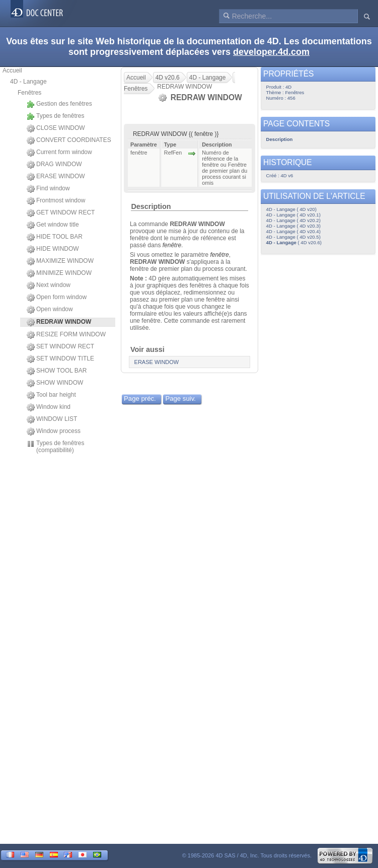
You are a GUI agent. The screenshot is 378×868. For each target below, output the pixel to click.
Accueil (12, 70)
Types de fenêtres (55, 116)
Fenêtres (29, 93)
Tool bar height (51, 395)
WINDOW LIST (52, 419)
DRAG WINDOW (54, 165)
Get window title (53, 225)
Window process (54, 431)
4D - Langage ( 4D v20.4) (293, 231)
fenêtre (172, 245)
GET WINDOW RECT (61, 213)
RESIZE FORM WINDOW (66, 335)
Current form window (59, 153)
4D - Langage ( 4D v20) (291, 209)
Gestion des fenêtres (59, 104)
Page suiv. (180, 399)
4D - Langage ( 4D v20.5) (293, 237)
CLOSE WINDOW (56, 128)
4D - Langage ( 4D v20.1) (293, 215)
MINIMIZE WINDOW (59, 273)
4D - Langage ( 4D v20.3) (293, 226)
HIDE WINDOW (53, 249)
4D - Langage (28, 82)
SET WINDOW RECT (60, 347)
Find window (48, 189)
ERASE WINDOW (56, 177)
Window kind (49, 407)
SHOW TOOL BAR (57, 371)
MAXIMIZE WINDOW (60, 261)
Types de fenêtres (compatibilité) (55, 447)
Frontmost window (56, 201)
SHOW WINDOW (55, 383)
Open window (50, 310)
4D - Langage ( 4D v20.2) (293, 220)
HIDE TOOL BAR (55, 237)
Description (151, 206)
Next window (49, 285)
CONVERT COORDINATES (69, 140)
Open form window (57, 298)
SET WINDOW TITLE (60, 359)
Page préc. (140, 399)
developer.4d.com (271, 52)
